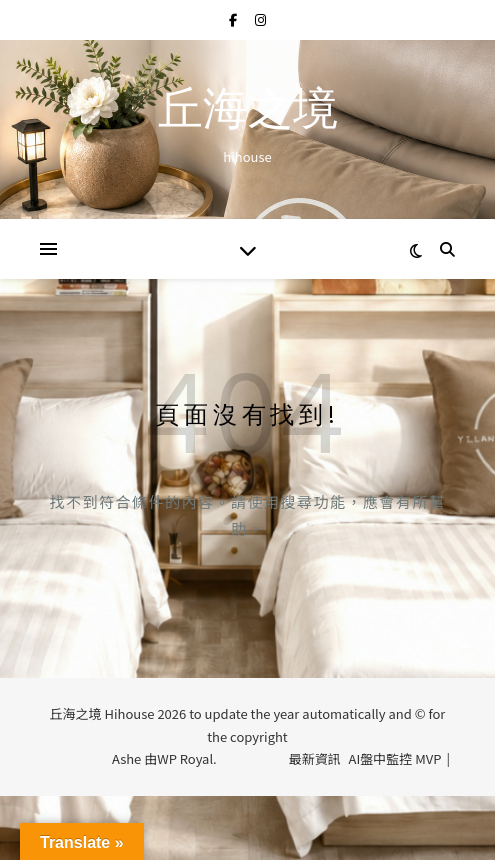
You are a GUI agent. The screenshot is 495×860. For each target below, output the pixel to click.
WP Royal (185, 758)
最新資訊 (315, 758)
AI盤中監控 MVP (395, 758)
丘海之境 (248, 112)
